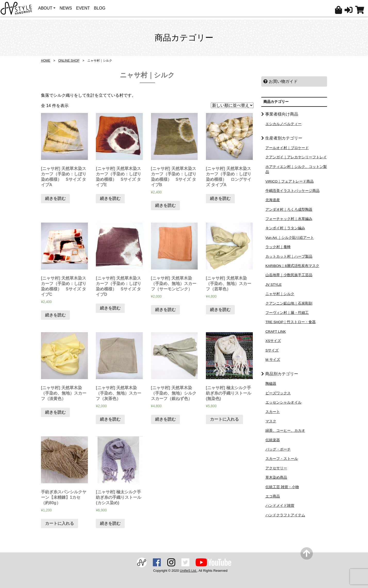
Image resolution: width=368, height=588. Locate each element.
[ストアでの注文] (232, 105)
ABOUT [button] (45, 8)
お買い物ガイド (281, 81)
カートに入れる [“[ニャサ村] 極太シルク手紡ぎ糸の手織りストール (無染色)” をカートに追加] (224, 419)
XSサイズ (273, 341)
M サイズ (273, 360)
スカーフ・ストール (282, 459)
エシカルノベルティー (283, 124)
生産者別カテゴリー (284, 138)
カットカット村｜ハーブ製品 (289, 256)
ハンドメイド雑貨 (280, 506)
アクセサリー (276, 468)
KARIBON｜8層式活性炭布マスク (292, 266)
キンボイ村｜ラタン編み (285, 228)
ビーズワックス (278, 393)
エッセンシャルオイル (283, 402)
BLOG (100, 8)
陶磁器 (271, 384)
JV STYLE (274, 285)
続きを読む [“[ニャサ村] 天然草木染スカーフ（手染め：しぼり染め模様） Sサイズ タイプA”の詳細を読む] (55, 198)
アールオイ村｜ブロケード (287, 148)
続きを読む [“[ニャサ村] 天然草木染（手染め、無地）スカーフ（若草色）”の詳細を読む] (220, 310)
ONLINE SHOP (69, 61)
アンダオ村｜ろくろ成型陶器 (289, 210)
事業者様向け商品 (282, 114)
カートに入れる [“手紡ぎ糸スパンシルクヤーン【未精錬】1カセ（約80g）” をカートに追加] (60, 523)
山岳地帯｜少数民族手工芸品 (289, 275)
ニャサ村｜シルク (280, 294)
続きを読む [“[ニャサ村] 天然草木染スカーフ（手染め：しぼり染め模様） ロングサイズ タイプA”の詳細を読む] (220, 198)
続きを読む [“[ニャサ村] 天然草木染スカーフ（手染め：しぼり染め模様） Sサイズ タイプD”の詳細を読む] (110, 308)
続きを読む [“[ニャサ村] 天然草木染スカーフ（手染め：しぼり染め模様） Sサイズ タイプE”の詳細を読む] (110, 198)
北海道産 (273, 200)
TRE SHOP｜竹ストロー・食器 (291, 322)
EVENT (83, 8)
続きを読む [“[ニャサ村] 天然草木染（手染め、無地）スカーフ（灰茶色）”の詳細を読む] (110, 419)
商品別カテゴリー (282, 374)
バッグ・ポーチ (278, 449)
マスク (271, 421)
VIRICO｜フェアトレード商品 (290, 181)
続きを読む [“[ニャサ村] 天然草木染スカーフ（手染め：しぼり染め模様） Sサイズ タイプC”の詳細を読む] (55, 315)
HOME (46, 61)
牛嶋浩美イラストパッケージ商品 (292, 191)
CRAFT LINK (276, 332)
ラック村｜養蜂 (278, 247)
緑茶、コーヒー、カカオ (285, 431)
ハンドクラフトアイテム (285, 515)
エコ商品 (273, 496)
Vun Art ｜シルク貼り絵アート (290, 238)
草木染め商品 (276, 477)
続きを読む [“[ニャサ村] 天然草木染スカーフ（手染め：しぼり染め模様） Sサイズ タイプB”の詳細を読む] (165, 205)
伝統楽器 (273, 440)
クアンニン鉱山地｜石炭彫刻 (289, 303)
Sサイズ (272, 350)
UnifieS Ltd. (188, 571)
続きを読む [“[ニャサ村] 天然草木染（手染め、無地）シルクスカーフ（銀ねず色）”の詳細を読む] (165, 419)
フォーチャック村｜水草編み (289, 219)
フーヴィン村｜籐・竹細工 (287, 313)
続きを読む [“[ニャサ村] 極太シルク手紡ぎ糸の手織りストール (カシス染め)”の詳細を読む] (110, 523)
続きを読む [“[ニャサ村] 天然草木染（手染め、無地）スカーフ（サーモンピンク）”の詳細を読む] (165, 310)
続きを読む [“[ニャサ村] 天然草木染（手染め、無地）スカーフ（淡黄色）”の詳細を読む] (55, 412)
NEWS (66, 8)
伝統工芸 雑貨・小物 (282, 487)
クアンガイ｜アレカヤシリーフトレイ (296, 157)
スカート (273, 412)
